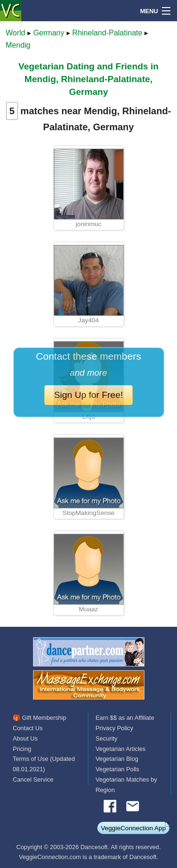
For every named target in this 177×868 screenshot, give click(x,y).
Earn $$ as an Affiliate (125, 718)
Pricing (22, 749)
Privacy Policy (115, 728)
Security (107, 738)
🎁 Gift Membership (39, 718)
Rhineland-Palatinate (107, 33)
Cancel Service (33, 780)
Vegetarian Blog (117, 759)
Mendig (18, 45)
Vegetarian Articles (121, 749)
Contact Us (28, 728)
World (16, 33)
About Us (25, 738)
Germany (49, 33)
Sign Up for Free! (88, 395)
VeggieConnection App (134, 828)
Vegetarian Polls (118, 769)
